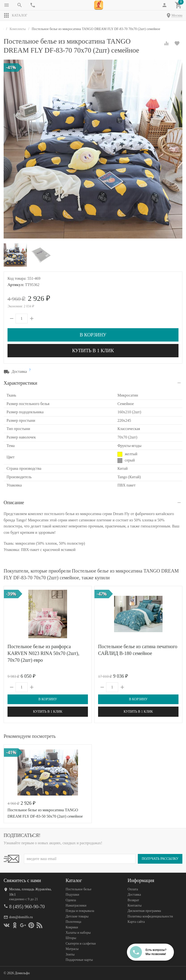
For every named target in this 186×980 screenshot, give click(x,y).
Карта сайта (136, 922)
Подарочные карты (79, 960)
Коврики (72, 927)
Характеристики (20, 383)
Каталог (15, 16)
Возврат (133, 900)
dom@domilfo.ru (21, 917)
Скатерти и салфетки (81, 944)
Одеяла (71, 900)
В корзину (93, 335)
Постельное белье (79, 889)
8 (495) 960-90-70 (27, 907)
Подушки (72, 895)
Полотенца (73, 922)
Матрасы (72, 949)
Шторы (71, 938)
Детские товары (77, 916)
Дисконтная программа (144, 911)
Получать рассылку (160, 859)
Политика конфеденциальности (150, 916)
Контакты (135, 905)
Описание (14, 502)
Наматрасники (76, 905)
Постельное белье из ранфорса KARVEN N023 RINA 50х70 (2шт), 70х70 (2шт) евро (43, 653)
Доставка (134, 895)
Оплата (133, 889)
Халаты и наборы (78, 933)
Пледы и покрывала (80, 911)
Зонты (70, 954)
